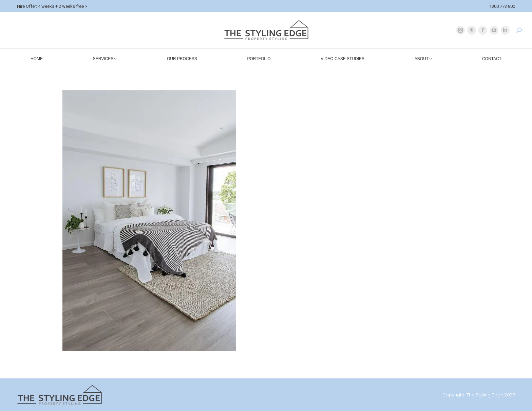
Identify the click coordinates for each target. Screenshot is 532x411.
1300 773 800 (502, 6)
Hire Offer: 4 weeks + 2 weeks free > (52, 6)
